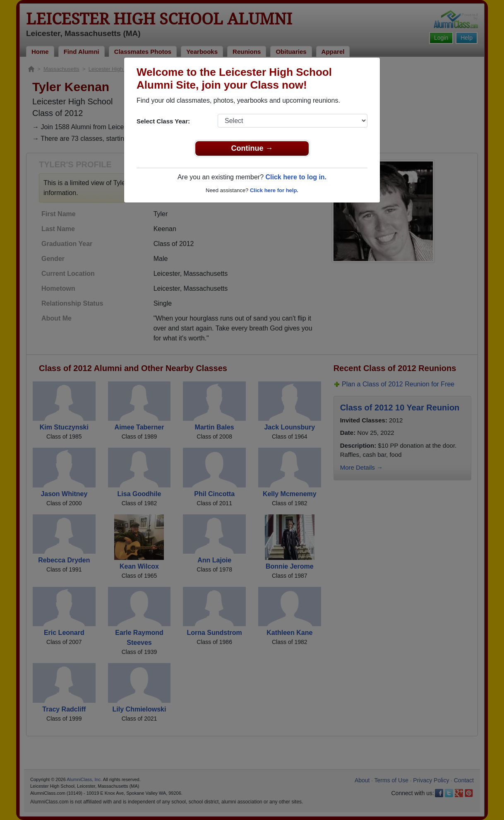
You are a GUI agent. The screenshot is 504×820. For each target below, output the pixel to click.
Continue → (252, 148)
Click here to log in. (296, 177)
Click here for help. (274, 190)
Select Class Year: (163, 121)
